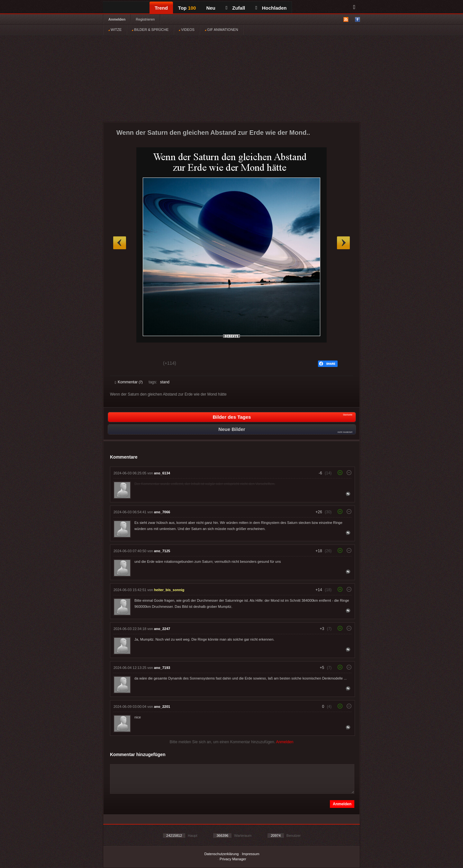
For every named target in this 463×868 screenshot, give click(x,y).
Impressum (250, 854)
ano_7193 (162, 668)
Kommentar (129, 382)
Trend (161, 8)
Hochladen (271, 8)
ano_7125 (162, 551)
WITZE (115, 30)
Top (187, 8)
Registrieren (145, 19)
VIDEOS (187, 30)
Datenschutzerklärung (221, 854)
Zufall (235, 8)
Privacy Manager (233, 859)
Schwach (146, 364)
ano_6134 (162, 473)
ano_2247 (162, 629)
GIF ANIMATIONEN (221, 30)
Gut (122, 364)
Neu (211, 8)
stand (165, 382)
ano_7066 (162, 512)
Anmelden (117, 19)
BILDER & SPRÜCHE (150, 30)
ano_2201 (162, 707)
